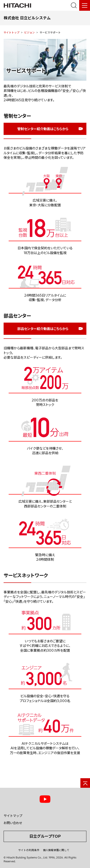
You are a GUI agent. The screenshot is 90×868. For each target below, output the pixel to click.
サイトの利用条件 (29, 850)
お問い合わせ (13, 823)
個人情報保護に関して (56, 850)
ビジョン (30, 32)
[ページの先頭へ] (85, 783)
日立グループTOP (45, 836)
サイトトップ (12, 32)
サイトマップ (13, 816)
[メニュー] (85, 5)
